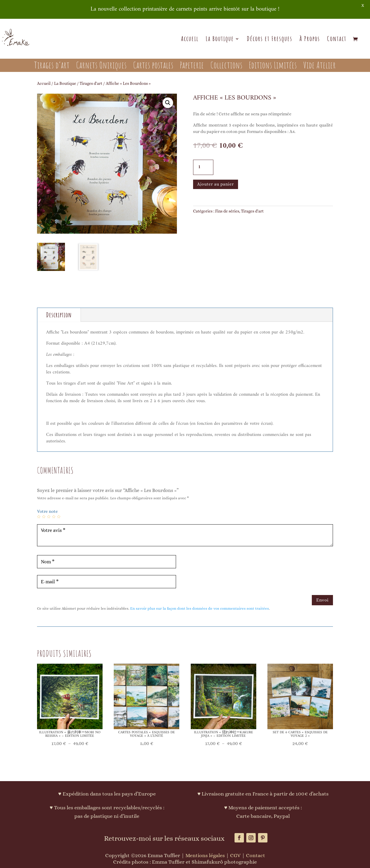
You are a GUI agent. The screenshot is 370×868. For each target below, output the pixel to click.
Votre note (47, 511)
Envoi (322, 600)
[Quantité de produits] (203, 167)
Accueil (190, 40)
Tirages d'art (91, 83)
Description (59, 315)
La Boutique (220, 40)
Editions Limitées (273, 66)
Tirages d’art (52, 66)
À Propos (310, 40)
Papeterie (192, 66)
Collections (226, 66)
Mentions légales (205, 855)
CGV (235, 855)
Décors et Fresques (270, 40)
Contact (337, 40)
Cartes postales (153, 66)
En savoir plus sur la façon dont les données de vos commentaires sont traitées (200, 608)
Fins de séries (227, 211)
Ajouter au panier (216, 184)
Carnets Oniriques (101, 66)
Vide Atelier (320, 66)
